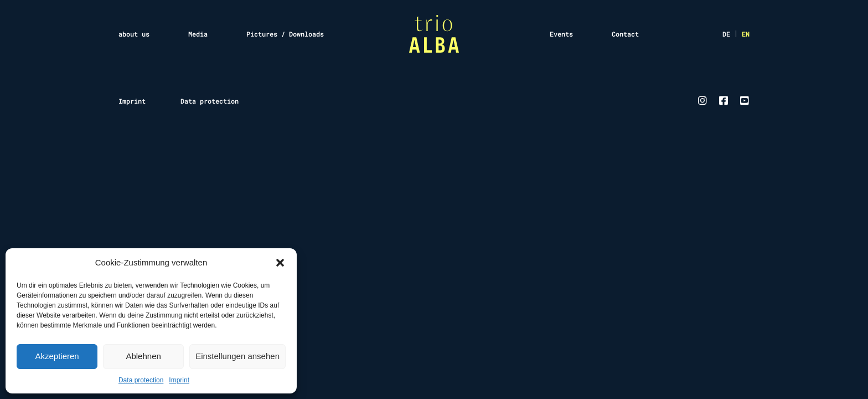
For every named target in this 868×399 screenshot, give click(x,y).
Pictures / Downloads (285, 34)
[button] (280, 263)
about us (134, 34)
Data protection (141, 380)
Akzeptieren (57, 356)
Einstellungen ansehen (237, 356)
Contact (625, 34)
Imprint (179, 380)
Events (561, 34)
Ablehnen (143, 356)
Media (198, 34)
